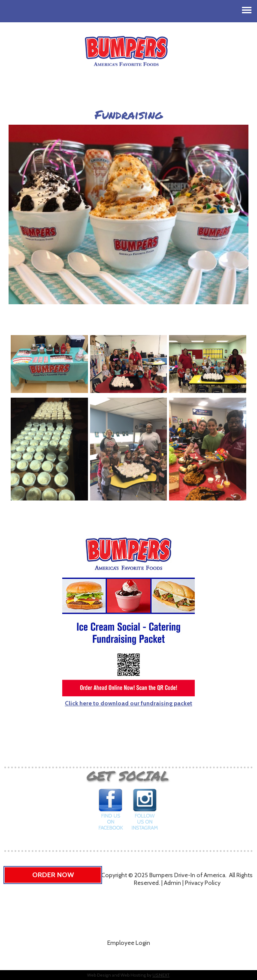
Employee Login (129, 943)
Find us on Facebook (111, 812)
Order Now (53, 875)
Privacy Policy (203, 883)
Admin (172, 883)
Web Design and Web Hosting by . (128, 975)
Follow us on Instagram (145, 812)
